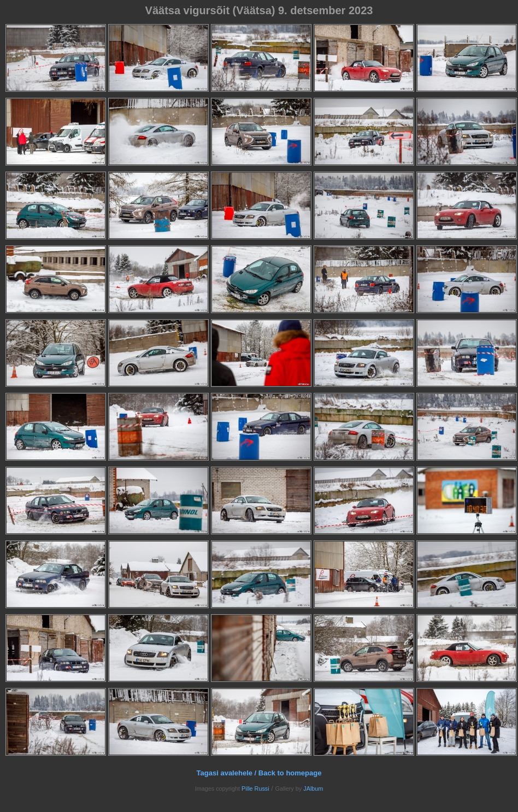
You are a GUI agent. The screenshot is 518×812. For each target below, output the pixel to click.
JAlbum (313, 789)
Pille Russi (255, 789)
